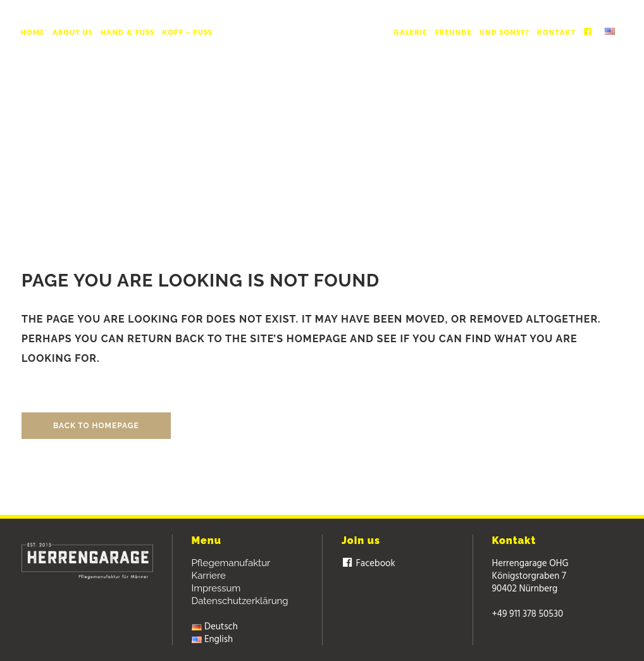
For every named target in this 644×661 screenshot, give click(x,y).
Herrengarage (298, 133)
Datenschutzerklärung (240, 601)
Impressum (216, 588)
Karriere (209, 576)
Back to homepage (96, 426)
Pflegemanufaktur (231, 563)
